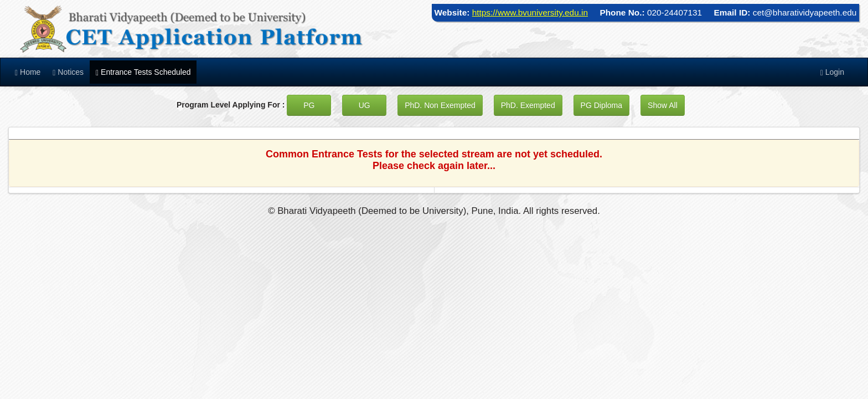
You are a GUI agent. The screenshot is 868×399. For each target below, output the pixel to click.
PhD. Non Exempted (440, 105)
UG (365, 105)
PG (309, 105)
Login (832, 72)
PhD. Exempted (528, 105)
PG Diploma (601, 105)
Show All (663, 105)
